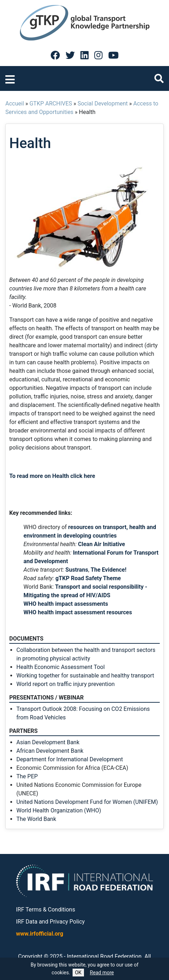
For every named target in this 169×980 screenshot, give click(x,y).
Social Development (103, 104)
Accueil (15, 104)
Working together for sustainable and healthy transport (85, 676)
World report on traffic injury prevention (65, 684)
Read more (102, 973)
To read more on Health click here (52, 476)
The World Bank (36, 819)
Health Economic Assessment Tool (60, 667)
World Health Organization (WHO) (59, 810)
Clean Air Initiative (101, 544)
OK (78, 973)
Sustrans (77, 570)
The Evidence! (109, 570)
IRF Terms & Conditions (46, 910)
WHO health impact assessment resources (78, 612)
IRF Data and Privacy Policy (50, 922)
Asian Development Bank (48, 742)
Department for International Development (70, 759)
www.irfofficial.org (40, 934)
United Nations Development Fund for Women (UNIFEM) (87, 802)
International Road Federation (104, 956)
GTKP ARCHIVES (51, 104)
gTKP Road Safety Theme (88, 578)
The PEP (27, 776)
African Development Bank (50, 751)
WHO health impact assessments (66, 604)
